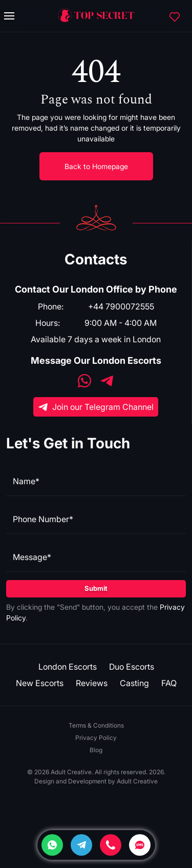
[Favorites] (175, 16)
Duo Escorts (132, 667)
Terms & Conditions (96, 725)
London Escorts (68, 667)
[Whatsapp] (52, 845)
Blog (96, 750)
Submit (96, 588)
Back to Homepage (96, 166)
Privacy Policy (96, 738)
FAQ (169, 683)
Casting (134, 683)
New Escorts (40, 683)
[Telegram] (81, 845)
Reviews (92, 683)
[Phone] (111, 845)
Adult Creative (137, 781)
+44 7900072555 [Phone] (121, 306)
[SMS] (140, 845)
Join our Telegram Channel (96, 407)
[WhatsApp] (84, 382)
